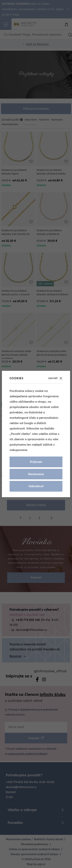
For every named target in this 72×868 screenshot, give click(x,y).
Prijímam (36, 462)
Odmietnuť (36, 486)
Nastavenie (36, 474)
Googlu (29, 423)
